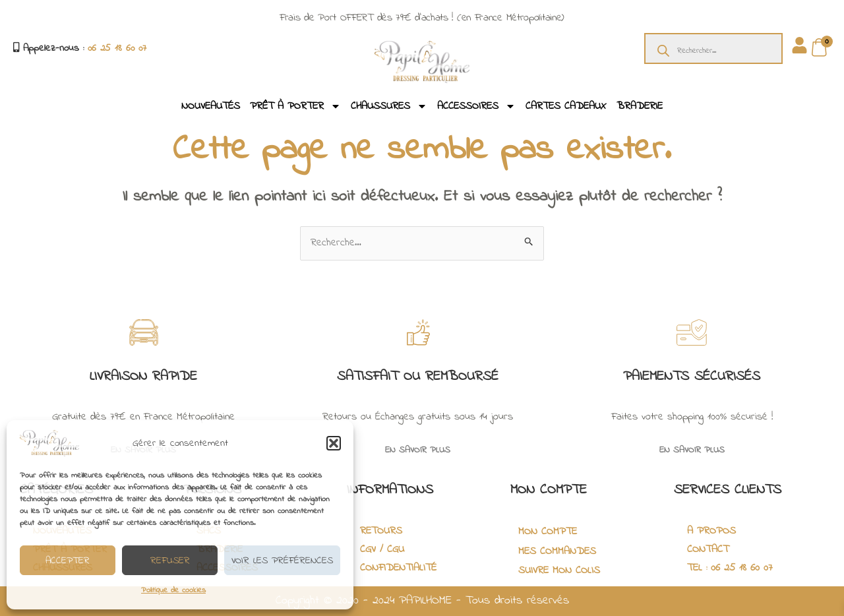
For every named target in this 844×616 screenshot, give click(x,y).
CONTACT (708, 549)
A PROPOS (711, 531)
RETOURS (381, 531)
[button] (334, 443)
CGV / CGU (382, 549)
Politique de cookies (173, 590)
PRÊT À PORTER (295, 106)
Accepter (68, 561)
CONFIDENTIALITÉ (398, 568)
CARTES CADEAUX (566, 106)
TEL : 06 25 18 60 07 (730, 568)
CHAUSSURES (389, 106)
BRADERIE (640, 106)
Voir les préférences (282, 561)
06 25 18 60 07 (117, 48)
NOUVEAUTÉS (211, 106)
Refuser (170, 561)
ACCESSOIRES (476, 106)
